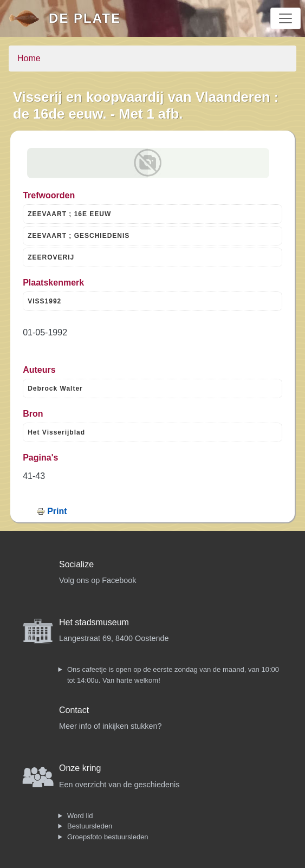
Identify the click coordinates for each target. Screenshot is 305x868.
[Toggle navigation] (285, 18)
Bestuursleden (90, 826)
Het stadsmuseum (94, 622)
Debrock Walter (55, 388)
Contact (74, 710)
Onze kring (80, 768)
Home (29, 58)
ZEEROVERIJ (51, 257)
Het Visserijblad (56, 432)
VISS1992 (44, 301)
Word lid (80, 816)
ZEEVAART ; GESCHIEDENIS (79, 236)
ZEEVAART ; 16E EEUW (69, 214)
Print (57, 511)
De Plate (85, 18)
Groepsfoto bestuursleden (108, 837)
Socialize (76, 564)
